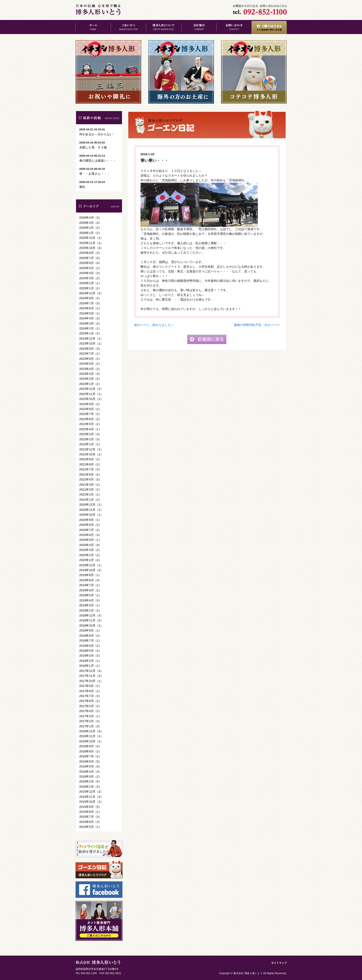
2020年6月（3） (90, 535)
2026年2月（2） (90, 228)
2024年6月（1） (90, 308)
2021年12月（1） (91, 449)
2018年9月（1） (90, 630)
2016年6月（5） (90, 761)
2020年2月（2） (90, 555)
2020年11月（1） (91, 510)
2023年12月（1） (91, 339)
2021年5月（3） (90, 479)
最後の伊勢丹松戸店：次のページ (257, 325)
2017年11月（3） (91, 676)
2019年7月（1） (90, 585)
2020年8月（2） (90, 525)
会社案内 (199, 27)
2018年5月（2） (90, 651)
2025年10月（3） (91, 248)
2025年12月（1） (91, 238)
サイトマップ (279, 963)
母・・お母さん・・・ (95, 174)
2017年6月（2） (90, 701)
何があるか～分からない (96, 134)
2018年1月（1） (90, 666)
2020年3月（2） (90, 550)
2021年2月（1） (90, 494)
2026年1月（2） (90, 233)
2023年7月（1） (90, 354)
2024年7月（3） (90, 303)
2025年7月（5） (90, 258)
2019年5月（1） (90, 595)
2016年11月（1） (91, 736)
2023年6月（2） (90, 359)
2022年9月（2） (90, 404)
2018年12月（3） (91, 615)
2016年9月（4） (90, 746)
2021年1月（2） (90, 500)
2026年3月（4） (90, 223)
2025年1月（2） (90, 288)
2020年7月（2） (90, 530)
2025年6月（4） (90, 263)
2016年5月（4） (90, 766)
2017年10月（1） (91, 681)
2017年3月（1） (90, 716)
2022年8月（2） (90, 409)
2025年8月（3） (90, 253)
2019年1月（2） (90, 610)
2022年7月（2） (90, 414)
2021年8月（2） (90, 464)
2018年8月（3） (90, 636)
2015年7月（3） (90, 817)
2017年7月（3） (90, 696)
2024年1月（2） (90, 333)
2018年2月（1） (90, 661)
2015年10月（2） (91, 802)
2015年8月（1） (90, 812)
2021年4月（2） (90, 485)
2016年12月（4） (91, 731)
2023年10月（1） (91, 343)
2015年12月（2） (91, 792)
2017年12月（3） (91, 671)
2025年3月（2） (90, 278)
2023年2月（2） (90, 379)
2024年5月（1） (90, 313)
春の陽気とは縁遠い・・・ (98, 161)
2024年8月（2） (90, 298)
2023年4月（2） (90, 369)
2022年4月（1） (90, 429)
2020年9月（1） (90, 520)
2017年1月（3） (90, 726)
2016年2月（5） (90, 781)
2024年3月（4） (90, 323)
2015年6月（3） (90, 822)
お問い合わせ (234, 27)
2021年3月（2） (90, 490)
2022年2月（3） (90, 439)
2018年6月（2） (90, 646)
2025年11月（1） (91, 243)
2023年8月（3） (90, 349)
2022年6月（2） (90, 419)
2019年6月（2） (90, 590)
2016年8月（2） (90, 751)
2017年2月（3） (90, 721)
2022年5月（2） (90, 424)
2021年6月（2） (90, 475)
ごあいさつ (128, 27)
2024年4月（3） (90, 318)
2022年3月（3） (90, 434)
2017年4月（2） (90, 711)
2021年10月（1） (91, 454)
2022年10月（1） (91, 399)
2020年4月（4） (90, 545)
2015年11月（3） (91, 797)
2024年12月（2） (91, 293)
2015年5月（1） (90, 827)
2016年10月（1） (91, 741)
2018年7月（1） (90, 641)
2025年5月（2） (90, 268)
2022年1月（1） (90, 444)
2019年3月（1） (90, 605)
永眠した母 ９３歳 (93, 147)
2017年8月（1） (90, 691)
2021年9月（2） (90, 459)
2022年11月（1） (91, 394)
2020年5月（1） (90, 540)
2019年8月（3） (90, 580)
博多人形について (164, 27)
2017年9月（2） (90, 686)
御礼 (82, 187)
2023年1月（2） (90, 384)
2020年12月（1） (91, 505)
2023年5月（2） (90, 364)
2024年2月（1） (90, 328)
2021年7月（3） (90, 469)
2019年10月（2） (91, 570)
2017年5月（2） (90, 706)
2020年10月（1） (91, 515)
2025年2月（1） (90, 283)
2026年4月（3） (90, 218)
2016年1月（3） (90, 787)
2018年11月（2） (91, 620)
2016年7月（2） (90, 756)
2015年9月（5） (90, 807)
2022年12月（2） (91, 389)
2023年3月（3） (90, 374)
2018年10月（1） (91, 626)
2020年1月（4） (90, 560)
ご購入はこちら (269, 27)
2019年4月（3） (90, 600)
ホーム (93, 27)
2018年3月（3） (90, 656)
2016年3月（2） (90, 777)
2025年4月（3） (90, 273)
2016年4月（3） (90, 772)
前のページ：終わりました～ (154, 325)
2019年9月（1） (90, 575)
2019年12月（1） (91, 565)
